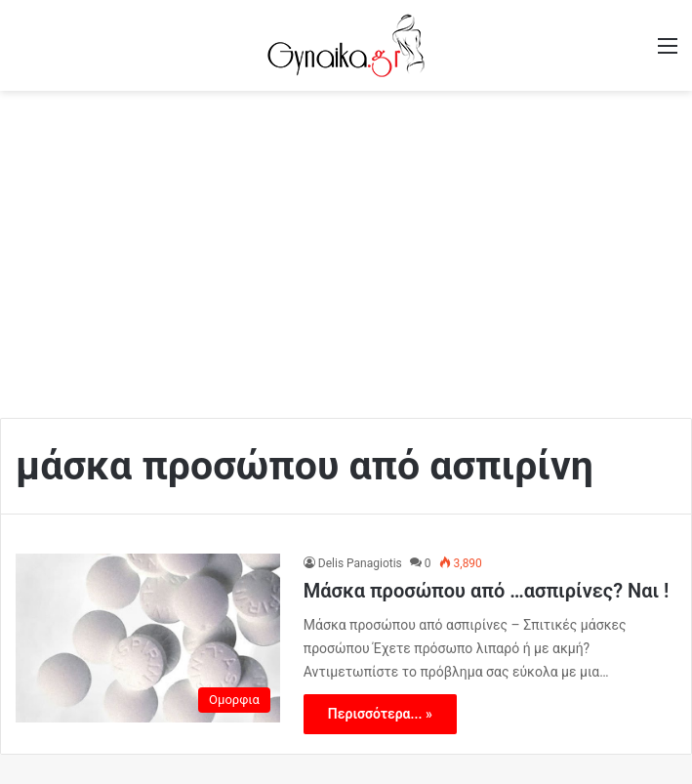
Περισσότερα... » (380, 714)
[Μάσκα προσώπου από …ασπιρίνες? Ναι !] (148, 638)
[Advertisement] (346, 247)
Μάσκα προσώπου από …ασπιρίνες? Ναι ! (487, 591)
